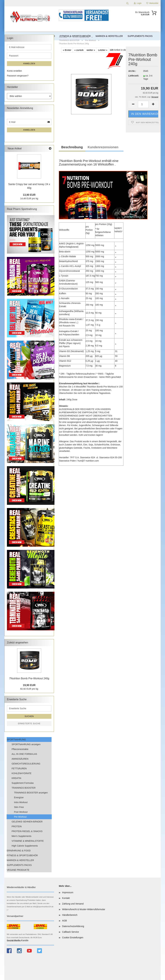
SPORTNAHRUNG (16, 740)
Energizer (19, 797)
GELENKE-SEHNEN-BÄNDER (27, 822)
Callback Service (70, 932)
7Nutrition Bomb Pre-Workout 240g (29, 678)
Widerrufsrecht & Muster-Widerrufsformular (84, 909)
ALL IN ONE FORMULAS (24, 754)
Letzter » (103, 50)
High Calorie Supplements (25, 846)
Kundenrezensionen (103, 147)
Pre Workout (20, 817)
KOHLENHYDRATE (22, 773)
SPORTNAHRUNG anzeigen (26, 744)
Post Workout (21, 812)
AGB (64, 921)
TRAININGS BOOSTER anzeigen (31, 793)
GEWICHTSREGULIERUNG (26, 764)
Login (138, 3)
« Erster (67, 50)
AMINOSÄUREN (20, 759)
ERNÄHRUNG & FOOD (19, 851)
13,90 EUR (29, 195)
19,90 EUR (29, 685)
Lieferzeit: (133, 76)
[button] (133, 104)
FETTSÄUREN (19, 768)
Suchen (29, 716)
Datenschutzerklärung (73, 926)
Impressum (68, 892)
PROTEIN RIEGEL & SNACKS (27, 831)
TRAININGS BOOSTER (24, 788)
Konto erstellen (14, 71)
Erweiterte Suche (29, 724)
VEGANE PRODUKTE (18, 870)
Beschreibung (72, 147)
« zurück (79, 50)
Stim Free (19, 807)
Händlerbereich (70, 915)
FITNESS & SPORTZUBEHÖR (22, 855)
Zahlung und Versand (73, 904)
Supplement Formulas (23, 783)
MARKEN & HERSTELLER (20, 860)
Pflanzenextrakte (20, 749)
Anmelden (29, 64)
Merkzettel (152, 3)
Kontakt (66, 898)
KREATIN (16, 778)
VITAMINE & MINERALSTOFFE (28, 841)
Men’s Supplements (22, 836)
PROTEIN (17, 826)
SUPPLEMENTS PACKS (19, 865)
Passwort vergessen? (18, 76)
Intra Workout (21, 802)
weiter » (91, 50)
